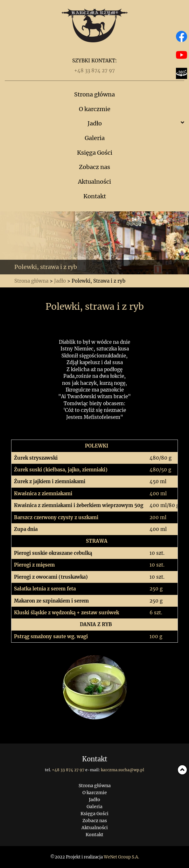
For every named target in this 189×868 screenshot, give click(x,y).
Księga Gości (95, 153)
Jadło (95, 123)
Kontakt (95, 196)
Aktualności (94, 182)
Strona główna (94, 94)
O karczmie (95, 109)
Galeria (95, 138)
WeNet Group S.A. (121, 857)
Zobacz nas (94, 167)
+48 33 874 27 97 (94, 71)
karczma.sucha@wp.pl (122, 770)
